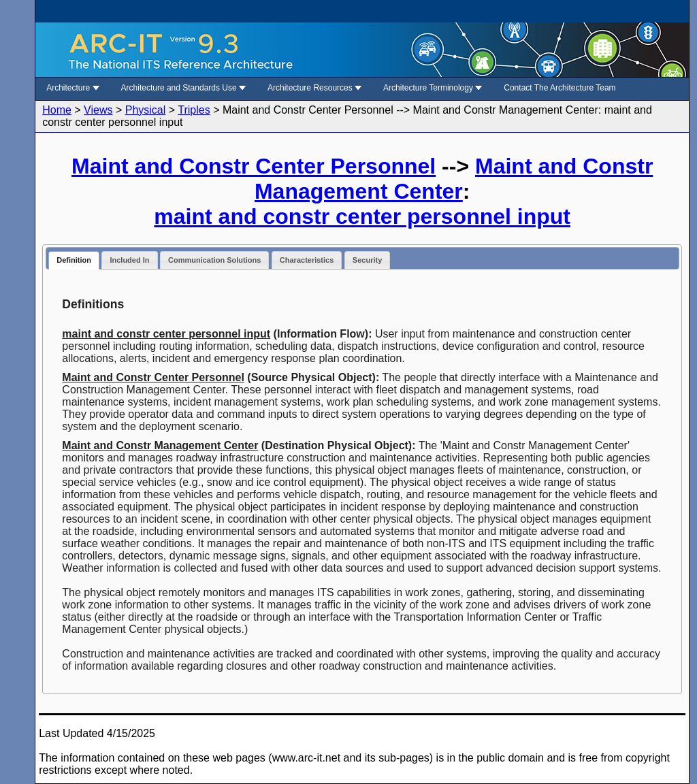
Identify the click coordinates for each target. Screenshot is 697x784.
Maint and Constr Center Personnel (254, 166)
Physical (146, 110)
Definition (74, 260)
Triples (194, 110)
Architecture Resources (314, 88)
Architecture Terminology (433, 88)
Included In (129, 260)
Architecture (72, 88)
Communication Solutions (214, 260)
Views (98, 110)
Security (367, 260)
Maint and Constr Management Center (454, 179)
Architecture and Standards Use (183, 88)
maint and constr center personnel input (362, 216)
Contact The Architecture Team (560, 88)
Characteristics (307, 260)
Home (57, 110)
